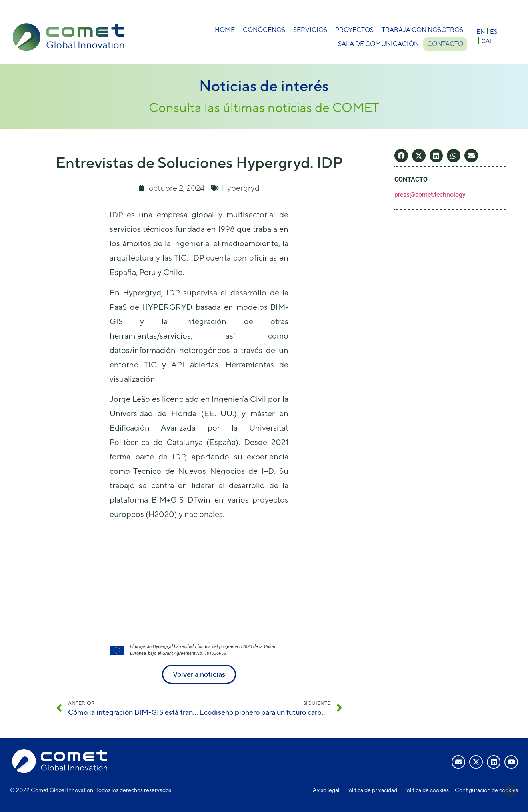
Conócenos (264, 30)
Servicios (310, 30)
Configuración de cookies (486, 790)
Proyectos (354, 30)
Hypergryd (240, 188)
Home (225, 30)
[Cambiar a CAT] (487, 41)
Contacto (445, 44)
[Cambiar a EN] (481, 31)
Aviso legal (326, 790)
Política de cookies (426, 790)
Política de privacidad (371, 790)
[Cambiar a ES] (494, 31)
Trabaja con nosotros (422, 30)
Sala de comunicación (377, 44)
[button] (401, 156)
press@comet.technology (430, 195)
